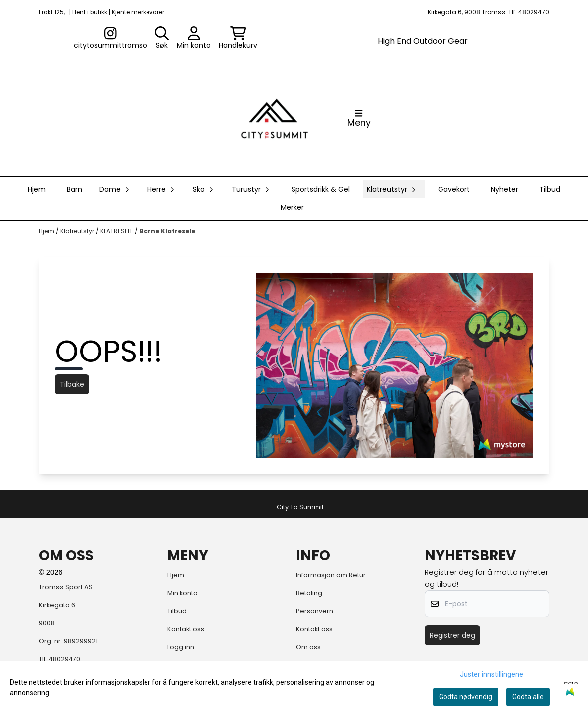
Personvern (315, 611)
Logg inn (181, 647)
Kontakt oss (186, 629)
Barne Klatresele (167, 231)
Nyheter (505, 189)
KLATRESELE (117, 231)
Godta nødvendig (466, 697)
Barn (74, 189)
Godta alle (528, 697)
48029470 (65, 659)
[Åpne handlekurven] (238, 38)
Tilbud (550, 189)
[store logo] (275, 118)
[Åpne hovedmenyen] (359, 118)
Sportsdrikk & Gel (321, 189)
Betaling (309, 593)
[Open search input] (162, 38)
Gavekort (454, 189)
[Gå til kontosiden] (110, 38)
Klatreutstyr (78, 231)
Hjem (47, 231)
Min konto (183, 593)
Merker (292, 207)
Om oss (308, 647)
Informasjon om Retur (331, 575)
